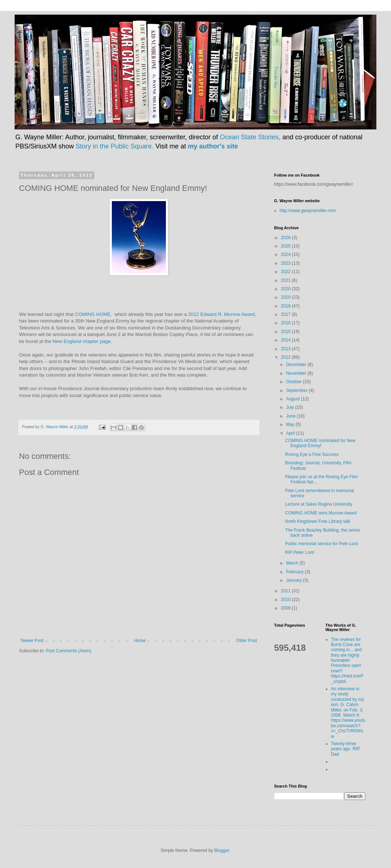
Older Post (246, 641)
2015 (286, 332)
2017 (286, 314)
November (297, 373)
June (291, 416)
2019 (286, 297)
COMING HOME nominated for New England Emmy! (320, 443)
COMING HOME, (95, 314)
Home (140, 641)
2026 (286, 238)
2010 (286, 600)
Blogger (222, 850)
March (293, 563)
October (295, 382)
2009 (286, 608)
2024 (286, 254)
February (295, 572)
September (297, 390)
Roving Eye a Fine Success (312, 454)
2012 (286, 357)
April (291, 433)
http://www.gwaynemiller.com (308, 211)
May (291, 424)
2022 (286, 272)
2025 (286, 246)
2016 (286, 323)
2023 (286, 263)
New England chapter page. (82, 341)
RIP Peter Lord (299, 552)
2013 (286, 349)
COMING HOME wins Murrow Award (321, 513)
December (297, 365)
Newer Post (32, 641)
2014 (286, 340)
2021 (286, 280)
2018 (286, 306)
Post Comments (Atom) (69, 651)
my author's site (213, 146)
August (294, 399)
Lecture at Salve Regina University (319, 504)
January (295, 580)
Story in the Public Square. (115, 146)
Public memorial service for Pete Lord (321, 544)
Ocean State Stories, (250, 137)
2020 (286, 289)
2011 (286, 591)
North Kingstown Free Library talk (318, 521)
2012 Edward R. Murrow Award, (222, 314)
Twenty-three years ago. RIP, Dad (346, 749)
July (291, 407)
